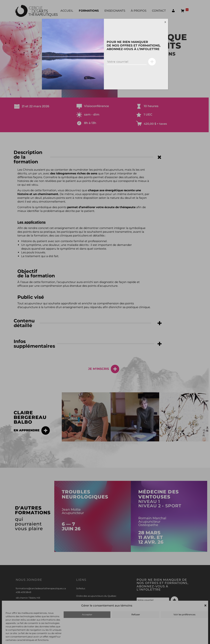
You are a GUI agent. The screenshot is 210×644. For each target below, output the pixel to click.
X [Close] (165, 22)
